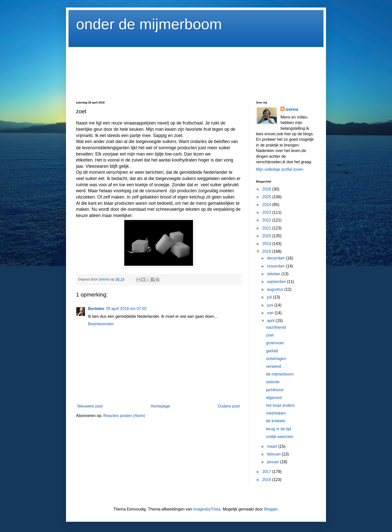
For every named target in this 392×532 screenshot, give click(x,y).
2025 (267, 197)
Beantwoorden (101, 324)
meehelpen (276, 413)
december (276, 258)
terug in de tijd (279, 429)
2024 (267, 205)
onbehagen (276, 359)
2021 (267, 228)
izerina (292, 109)
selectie (273, 382)
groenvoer (275, 343)
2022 (267, 220)
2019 (267, 244)
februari (274, 454)
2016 (267, 480)
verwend (273, 366)
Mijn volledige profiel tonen (280, 169)
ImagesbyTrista (207, 509)
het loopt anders (280, 405)
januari (273, 462)
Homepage (160, 406)
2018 (267, 251)
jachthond (275, 390)
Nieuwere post (90, 406)
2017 (267, 472)
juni (271, 305)
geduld (272, 351)
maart (273, 446)
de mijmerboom (280, 374)
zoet (270, 335)
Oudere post (229, 406)
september (277, 282)
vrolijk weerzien (280, 437)
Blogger (271, 509)
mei (271, 313)
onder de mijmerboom (149, 24)
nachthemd (276, 327)
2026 (267, 189)
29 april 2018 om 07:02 (126, 309)
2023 (267, 212)
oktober (274, 274)
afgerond (274, 398)
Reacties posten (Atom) (124, 416)
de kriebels (276, 421)
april (271, 321)
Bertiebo (96, 309)
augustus (276, 289)
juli (270, 297)
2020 (267, 236)
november (276, 266)
